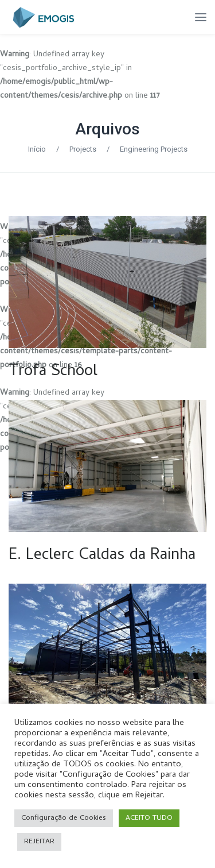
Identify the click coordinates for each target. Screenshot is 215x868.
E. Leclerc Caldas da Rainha (102, 556)
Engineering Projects (154, 149)
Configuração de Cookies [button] (64, 818)
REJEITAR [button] (39, 842)
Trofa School (53, 372)
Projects (83, 149)
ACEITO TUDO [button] (149, 818)
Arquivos (107, 129)
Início (37, 149)
